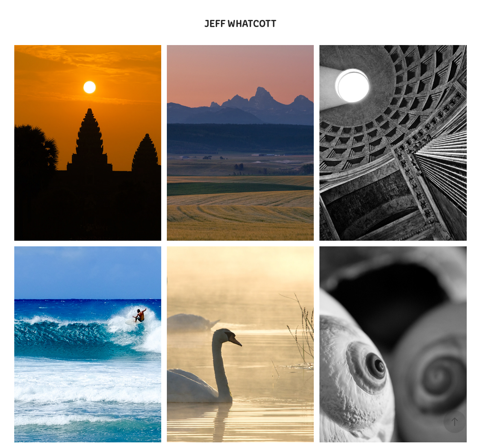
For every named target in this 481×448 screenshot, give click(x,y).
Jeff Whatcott (240, 23)
